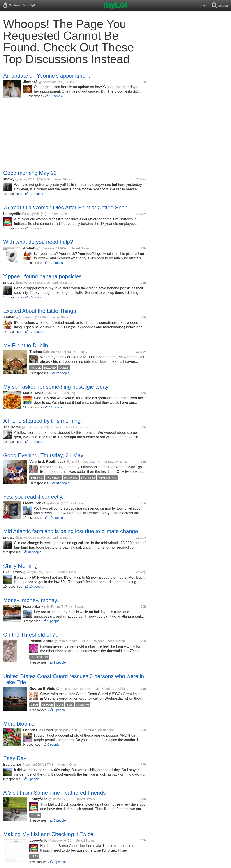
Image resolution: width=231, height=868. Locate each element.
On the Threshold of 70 (31, 635)
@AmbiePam (45, 248)
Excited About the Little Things (39, 311)
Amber (29, 248)
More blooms (19, 724)
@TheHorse (30, 427)
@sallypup (61, 730)
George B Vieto (42, 689)
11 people (56, 407)
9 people (53, 621)
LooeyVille (12, 214)
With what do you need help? (38, 242)
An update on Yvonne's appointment (46, 76)
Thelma (36, 352)
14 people (36, 194)
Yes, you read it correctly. (33, 497)
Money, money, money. (31, 600)
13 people (56, 263)
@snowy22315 (26, 179)
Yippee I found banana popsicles (42, 276)
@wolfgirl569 (32, 572)
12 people (36, 332)
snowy (9, 179)
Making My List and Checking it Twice (48, 834)
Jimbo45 (30, 82)
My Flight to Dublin (26, 345)
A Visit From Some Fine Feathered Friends (54, 793)
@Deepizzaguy (67, 689)
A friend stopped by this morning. (43, 421)
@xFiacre (53, 503)
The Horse (12, 427)
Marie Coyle (33, 393)
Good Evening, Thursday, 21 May (43, 455)
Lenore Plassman (38, 730)
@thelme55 (51, 352)
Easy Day (15, 758)
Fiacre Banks (34, 503)
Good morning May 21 (30, 173)
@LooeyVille (31, 214)
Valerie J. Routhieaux (47, 462)
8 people (34, 779)
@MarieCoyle (54, 393)
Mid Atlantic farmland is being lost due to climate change (71, 531)
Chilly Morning (20, 566)
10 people (62, 483)
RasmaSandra (41, 641)
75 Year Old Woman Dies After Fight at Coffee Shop (65, 207)
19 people (56, 96)
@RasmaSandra (66, 641)
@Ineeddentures (50, 82)
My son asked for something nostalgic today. (56, 387)
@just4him (74, 462)
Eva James (13, 572)
